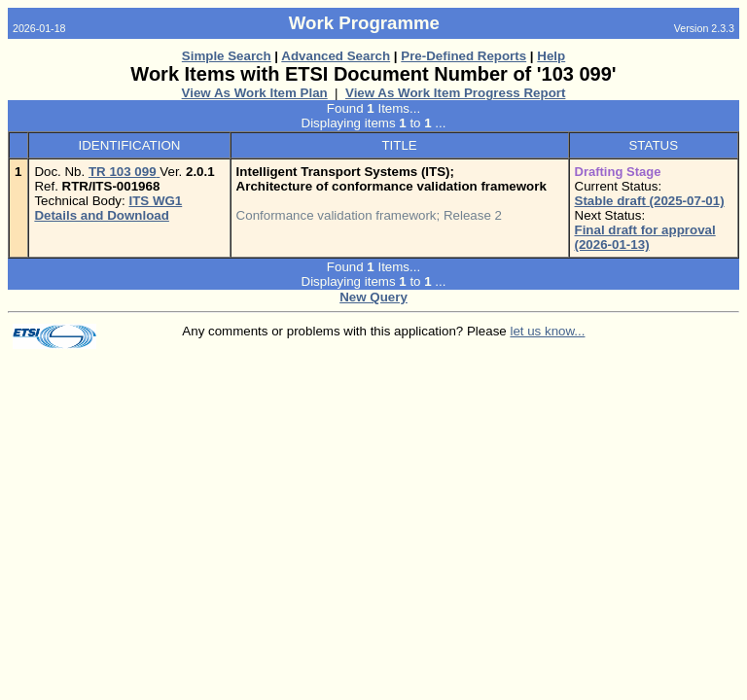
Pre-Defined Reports (463, 56)
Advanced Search (336, 56)
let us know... (547, 331)
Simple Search (227, 56)
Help (551, 56)
